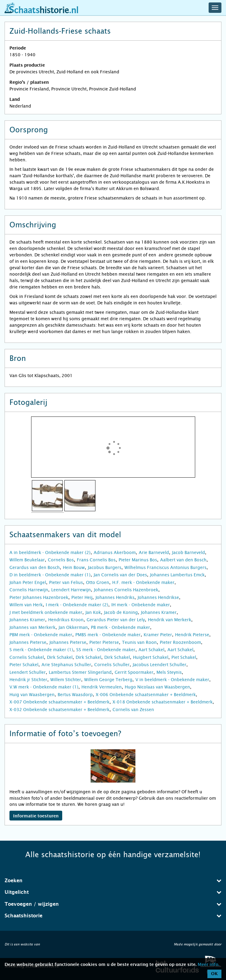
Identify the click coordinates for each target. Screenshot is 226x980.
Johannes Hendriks (115, 597)
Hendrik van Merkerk (170, 620)
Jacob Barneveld (188, 552)
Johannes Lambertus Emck (177, 575)
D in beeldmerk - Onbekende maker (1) (50, 575)
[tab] (113, 881)
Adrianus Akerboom (115, 552)
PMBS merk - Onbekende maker (108, 635)
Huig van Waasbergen (32, 695)
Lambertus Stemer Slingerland (80, 672)
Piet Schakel (184, 657)
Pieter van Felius (66, 582)
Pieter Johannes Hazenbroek (39, 597)
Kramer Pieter (158, 635)
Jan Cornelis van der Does (120, 575)
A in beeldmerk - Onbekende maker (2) (50, 552)
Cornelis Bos (61, 560)
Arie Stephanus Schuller (66, 665)
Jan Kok (93, 612)
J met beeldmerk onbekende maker (46, 612)
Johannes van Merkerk (32, 627)
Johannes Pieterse (28, 642)
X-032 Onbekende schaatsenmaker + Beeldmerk (59, 710)
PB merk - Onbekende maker (120, 627)
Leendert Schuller (28, 672)
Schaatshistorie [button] (113, 916)
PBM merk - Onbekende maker (41, 635)
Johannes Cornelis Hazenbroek (126, 590)
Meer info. (208, 965)
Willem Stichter (66, 680)
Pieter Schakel (24, 665)
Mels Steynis (169, 672)
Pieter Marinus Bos (138, 560)
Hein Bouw (74, 567)
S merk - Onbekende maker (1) (41, 650)
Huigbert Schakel (151, 657)
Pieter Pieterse (104, 642)
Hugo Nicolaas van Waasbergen (157, 687)
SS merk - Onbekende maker (106, 650)
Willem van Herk (26, 605)
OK (214, 974)
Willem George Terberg (108, 680)
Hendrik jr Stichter (28, 680)
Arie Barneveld (154, 552)
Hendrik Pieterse (192, 635)
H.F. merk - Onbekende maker (143, 582)
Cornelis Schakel (27, 657)
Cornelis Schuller (112, 665)
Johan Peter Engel (28, 582)
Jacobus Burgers (105, 567)
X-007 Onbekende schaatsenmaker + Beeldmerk (59, 702)
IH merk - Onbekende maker (141, 605)
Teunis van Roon (139, 642)
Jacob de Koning (121, 612)
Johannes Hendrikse (158, 597)
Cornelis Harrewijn (29, 590)
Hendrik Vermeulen (102, 687)
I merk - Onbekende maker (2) (77, 605)
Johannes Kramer (159, 612)
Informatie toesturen (36, 816)
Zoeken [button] (113, 881)
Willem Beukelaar (27, 560)
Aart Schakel (151, 650)
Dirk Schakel (60, 657)
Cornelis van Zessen (133, 710)
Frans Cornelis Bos (96, 560)
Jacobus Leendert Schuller (160, 665)
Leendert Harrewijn (71, 590)
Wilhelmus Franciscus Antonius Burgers (165, 567)
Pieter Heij (82, 597)
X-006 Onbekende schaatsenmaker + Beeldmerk (146, 695)
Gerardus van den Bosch (35, 567)
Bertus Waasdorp (75, 695)
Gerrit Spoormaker (134, 672)
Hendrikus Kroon (66, 620)
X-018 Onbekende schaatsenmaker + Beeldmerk (163, 702)
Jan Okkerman (73, 627)
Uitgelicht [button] (113, 892)
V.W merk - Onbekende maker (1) (44, 687)
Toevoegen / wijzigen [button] (113, 904)
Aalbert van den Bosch (183, 560)
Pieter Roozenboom (180, 642)
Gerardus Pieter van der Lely (116, 620)
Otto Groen (98, 582)
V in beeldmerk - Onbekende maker (172, 680)
